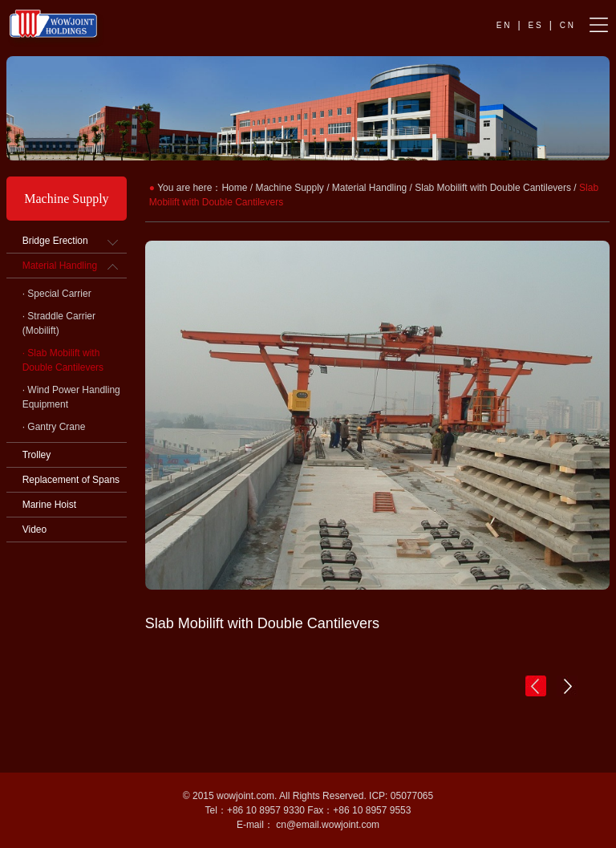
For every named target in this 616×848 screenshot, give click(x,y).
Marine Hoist (49, 505)
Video (34, 529)
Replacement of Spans (71, 480)
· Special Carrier (57, 294)
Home (234, 188)
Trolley (37, 455)
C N (567, 25)
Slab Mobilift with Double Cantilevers (493, 188)
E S (535, 25)
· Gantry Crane (54, 427)
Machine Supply (289, 188)
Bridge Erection (55, 241)
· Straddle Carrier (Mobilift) (59, 323)
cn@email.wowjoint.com (328, 825)
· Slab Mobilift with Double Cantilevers (63, 360)
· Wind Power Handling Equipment (71, 397)
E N (503, 25)
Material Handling (60, 266)
